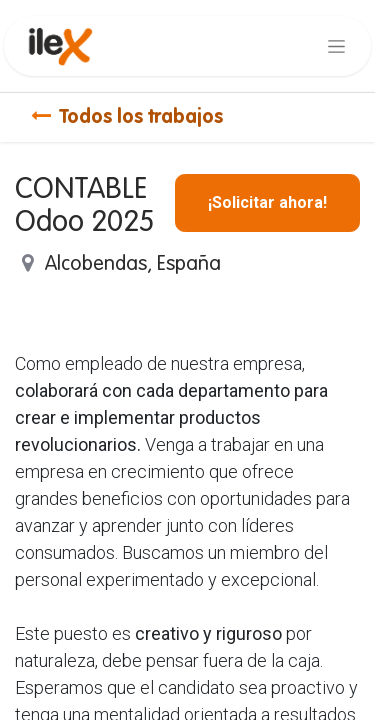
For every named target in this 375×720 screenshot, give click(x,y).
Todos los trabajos (127, 118)
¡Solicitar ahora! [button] (267, 202)
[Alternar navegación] (336, 46)
